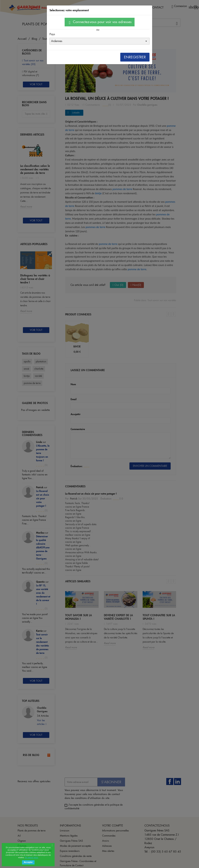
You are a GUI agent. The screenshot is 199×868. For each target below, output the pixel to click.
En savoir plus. (32, 858)
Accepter (28, 862)
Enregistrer (135, 57)
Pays (52, 34)
